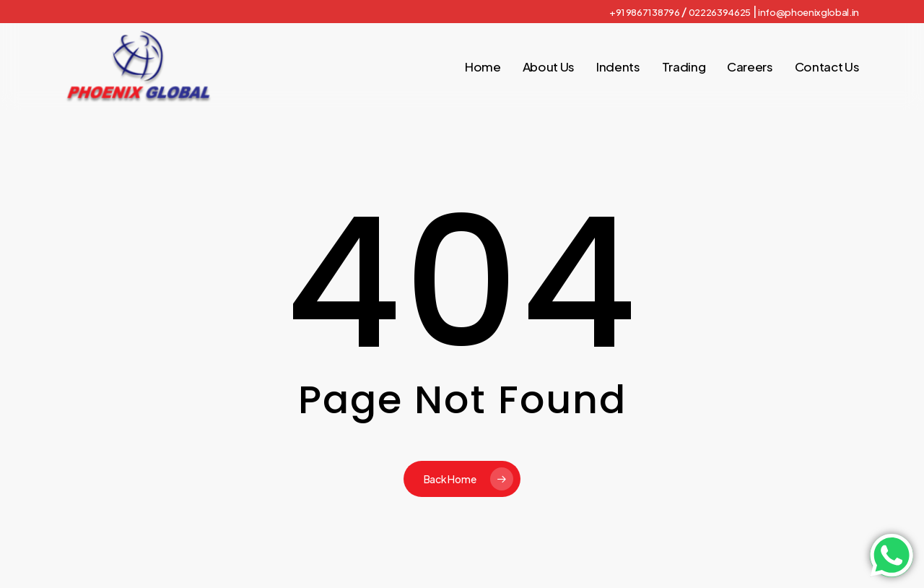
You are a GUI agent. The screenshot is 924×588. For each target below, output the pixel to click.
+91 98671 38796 (645, 12)
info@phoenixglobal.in (808, 12)
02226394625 (720, 12)
